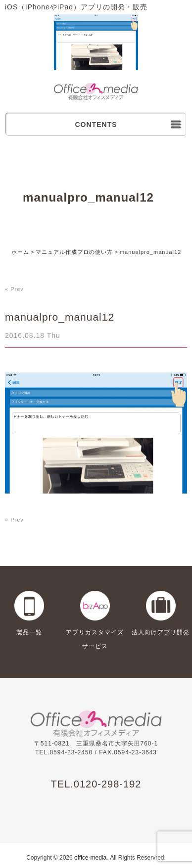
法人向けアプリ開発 (161, 632)
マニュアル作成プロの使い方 (74, 252)
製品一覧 (29, 632)
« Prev (14, 289)
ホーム (20, 252)
